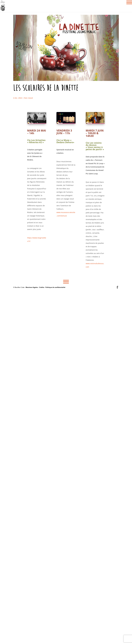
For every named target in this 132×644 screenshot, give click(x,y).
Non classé (28, 98)
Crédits (42, 287)
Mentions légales (32, 287)
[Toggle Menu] (66, 282)
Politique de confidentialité (55, 287)
